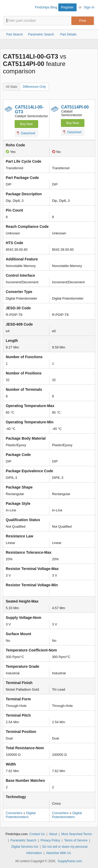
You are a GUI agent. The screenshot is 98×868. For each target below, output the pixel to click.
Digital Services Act (25, 847)
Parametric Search (23, 840)
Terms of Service (76, 840)
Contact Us (37, 834)
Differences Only (34, 87)
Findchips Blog (46, 7)
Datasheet (26, 133)
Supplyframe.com (70, 861)
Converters (14, 813)
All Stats (11, 87)
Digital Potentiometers (21, 815)
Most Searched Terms (76, 834)
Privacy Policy (50, 840)
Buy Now (26, 124)
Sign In (89, 7)
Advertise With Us (58, 853)
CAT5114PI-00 (75, 107)
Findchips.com (8, 8)
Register (67, 7)
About (53, 834)
